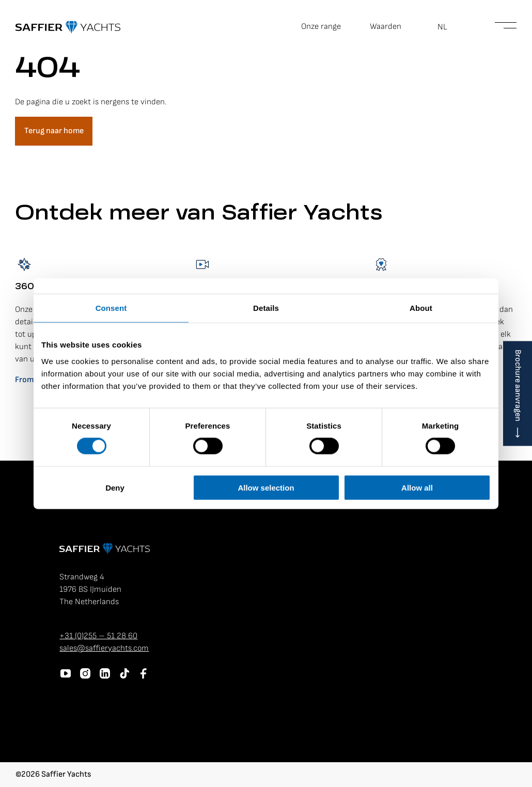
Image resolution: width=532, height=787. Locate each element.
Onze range (321, 27)
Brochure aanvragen (518, 385)
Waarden (386, 27)
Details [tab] (266, 308)
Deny (115, 487)
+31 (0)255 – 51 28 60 (98, 636)
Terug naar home (54, 131)
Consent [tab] (111, 308)
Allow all (417, 487)
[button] (448, 27)
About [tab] (421, 308)
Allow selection (266, 487)
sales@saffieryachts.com (104, 648)
